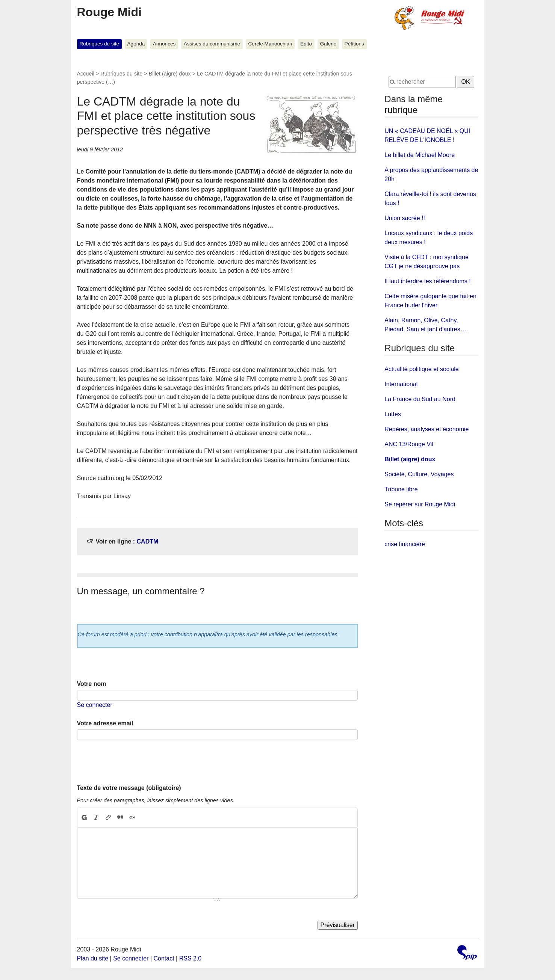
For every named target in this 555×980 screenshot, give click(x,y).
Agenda (136, 44)
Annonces (164, 44)
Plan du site (93, 958)
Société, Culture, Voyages (419, 474)
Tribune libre (401, 489)
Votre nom (92, 684)
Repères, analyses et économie (426, 429)
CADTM (148, 541)
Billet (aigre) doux (170, 74)
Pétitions (354, 44)
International (401, 384)
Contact (164, 958)
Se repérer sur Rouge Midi (420, 504)
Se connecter (95, 705)
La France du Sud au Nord (420, 399)
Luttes (393, 414)
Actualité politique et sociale (421, 369)
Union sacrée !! (405, 218)
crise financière (405, 544)
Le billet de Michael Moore (420, 155)
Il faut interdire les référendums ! (427, 281)
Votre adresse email (105, 723)
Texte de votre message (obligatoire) (129, 788)
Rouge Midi (109, 12)
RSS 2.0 (191, 958)
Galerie (328, 44)
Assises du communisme (212, 44)
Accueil (86, 74)
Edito (306, 44)
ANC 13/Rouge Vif (409, 444)
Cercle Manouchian (270, 44)
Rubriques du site (99, 44)
